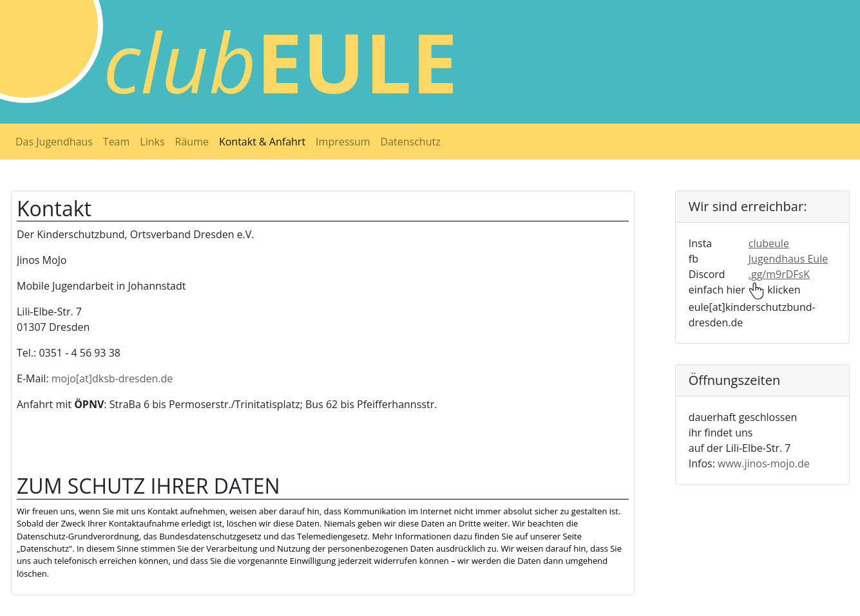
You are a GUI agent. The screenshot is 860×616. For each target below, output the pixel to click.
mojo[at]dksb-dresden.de (112, 378)
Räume (192, 142)
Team (117, 142)
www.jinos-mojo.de (764, 463)
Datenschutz (411, 142)
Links (152, 142)
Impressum (343, 142)
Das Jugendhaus (54, 142)
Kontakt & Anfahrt (262, 142)
